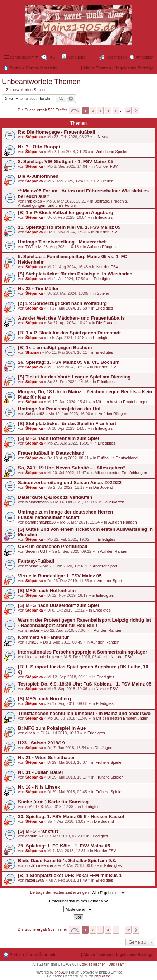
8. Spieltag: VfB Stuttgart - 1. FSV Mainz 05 (66, 161)
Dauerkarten (113, 502)
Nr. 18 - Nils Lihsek (39, 787)
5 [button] (116, 110)
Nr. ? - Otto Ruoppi (39, 147)
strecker (32, 630)
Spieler (103, 293)
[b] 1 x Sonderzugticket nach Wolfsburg (62, 303)
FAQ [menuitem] (52, 57)
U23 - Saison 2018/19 (41, 743)
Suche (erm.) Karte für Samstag (53, 802)
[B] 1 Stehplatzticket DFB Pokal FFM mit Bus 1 (70, 875)
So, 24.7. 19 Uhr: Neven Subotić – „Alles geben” (72, 468)
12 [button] (128, 110)
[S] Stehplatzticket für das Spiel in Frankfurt (67, 424)
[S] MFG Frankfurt (38, 831)
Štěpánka (34, 137)
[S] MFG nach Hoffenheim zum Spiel (58, 438)
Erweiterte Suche (71, 99)
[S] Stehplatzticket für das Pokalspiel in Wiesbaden (75, 274)
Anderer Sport (105, 566)
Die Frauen (104, 181)
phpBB (60, 972)
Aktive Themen (97, 68)
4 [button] (108, 110)
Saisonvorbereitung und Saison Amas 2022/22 (70, 482)
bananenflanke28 (41, 522)
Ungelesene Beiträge (134, 68)
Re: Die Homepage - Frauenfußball (56, 132)
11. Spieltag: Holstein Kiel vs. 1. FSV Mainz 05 (69, 227)
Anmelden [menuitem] (144, 57)
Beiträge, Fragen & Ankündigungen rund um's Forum (73, 203)
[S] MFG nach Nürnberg (44, 699)
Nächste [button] (136, 110)
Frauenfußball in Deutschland (51, 453)
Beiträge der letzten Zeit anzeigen (78, 893)
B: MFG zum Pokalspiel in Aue (52, 728)
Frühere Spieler (109, 762)
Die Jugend (103, 487)
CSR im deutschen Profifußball (53, 546)
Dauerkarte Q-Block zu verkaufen (55, 497)
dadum (32, 836)
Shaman (33, 352)
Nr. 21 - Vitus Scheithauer (46, 758)
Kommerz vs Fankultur (43, 637)
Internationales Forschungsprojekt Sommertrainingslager (83, 652)
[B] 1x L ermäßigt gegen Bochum (55, 347)
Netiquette (74, 57)
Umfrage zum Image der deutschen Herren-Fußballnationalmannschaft (66, 515)
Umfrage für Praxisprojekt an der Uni (59, 409)
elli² (28, 807)
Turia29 (32, 642)
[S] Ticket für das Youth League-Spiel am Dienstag (74, 377)
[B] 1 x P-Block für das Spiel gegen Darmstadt (69, 333)
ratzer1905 (35, 880)
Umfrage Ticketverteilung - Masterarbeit (62, 242)
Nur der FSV (107, 166)
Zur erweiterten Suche (25, 90)
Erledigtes (104, 217)
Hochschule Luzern (42, 657)
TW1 (30, 247)
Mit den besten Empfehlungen (122, 402)
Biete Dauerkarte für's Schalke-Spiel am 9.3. (67, 861)
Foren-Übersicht (41, 68)
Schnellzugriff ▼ (24, 57)
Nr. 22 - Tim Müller (38, 289)
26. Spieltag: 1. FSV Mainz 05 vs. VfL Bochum (69, 362)
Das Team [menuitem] (117, 964)
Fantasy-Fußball (36, 561)
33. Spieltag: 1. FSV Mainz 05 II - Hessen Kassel (71, 816)
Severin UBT (37, 551)
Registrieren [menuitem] (116, 57)
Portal (15, 68)
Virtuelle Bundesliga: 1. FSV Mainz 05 (60, 576)
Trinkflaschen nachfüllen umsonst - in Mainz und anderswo (84, 713)
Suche (61, 99)
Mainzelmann (37, 502)
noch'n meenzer (39, 865)
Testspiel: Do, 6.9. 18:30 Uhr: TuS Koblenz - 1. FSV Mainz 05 (85, 684)
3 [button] (101, 110)
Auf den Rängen (101, 247)
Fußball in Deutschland (117, 458)
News (103, 137)
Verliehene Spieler (111, 152)
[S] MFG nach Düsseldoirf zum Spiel (58, 605)
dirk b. (31, 733)
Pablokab (34, 201)
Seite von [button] (75, 110)
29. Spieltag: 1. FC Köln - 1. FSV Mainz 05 (64, 846)
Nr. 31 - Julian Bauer (41, 772)
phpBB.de (102, 976)
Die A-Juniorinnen (38, 176)
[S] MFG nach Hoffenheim (47, 591)
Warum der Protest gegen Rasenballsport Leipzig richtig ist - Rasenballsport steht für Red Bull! (84, 623)
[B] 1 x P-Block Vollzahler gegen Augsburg (66, 212)
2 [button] (93, 110)
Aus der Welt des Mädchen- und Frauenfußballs (71, 318)
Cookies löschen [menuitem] (92, 964)
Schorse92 (35, 414)
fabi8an (32, 566)
